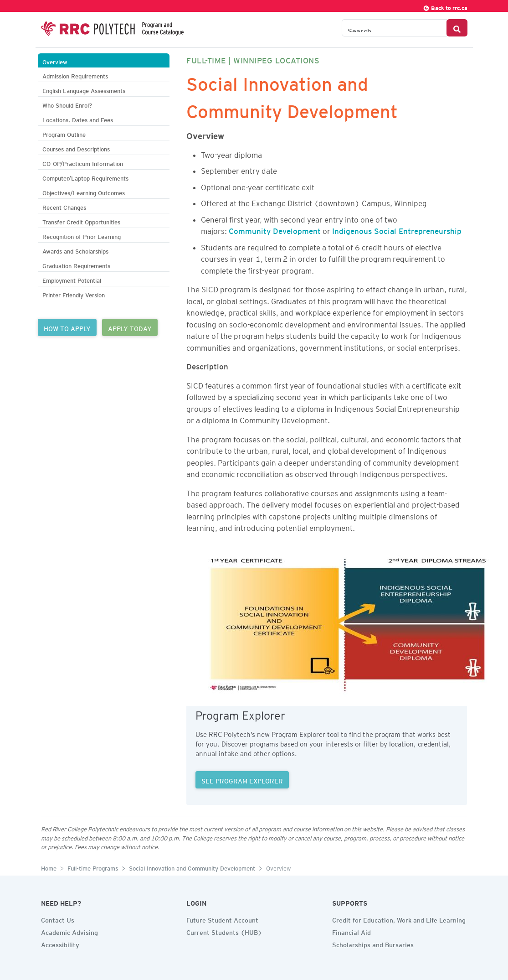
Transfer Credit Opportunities (81, 221)
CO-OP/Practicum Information (83, 163)
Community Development (275, 229)
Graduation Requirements (76, 265)
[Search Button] (457, 28)
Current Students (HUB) (224, 931)
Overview (55, 61)
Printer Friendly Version (74, 294)
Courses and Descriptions (76, 148)
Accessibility (60, 944)
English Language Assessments (84, 90)
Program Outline (64, 133)
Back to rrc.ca (445, 7)
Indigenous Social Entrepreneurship (397, 229)
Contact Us (58, 919)
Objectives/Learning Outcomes (84, 192)
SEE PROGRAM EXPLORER (242, 780)
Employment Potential (72, 279)
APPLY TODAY (130, 327)
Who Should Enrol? (67, 104)
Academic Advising (69, 931)
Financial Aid (351, 931)
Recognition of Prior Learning (82, 236)
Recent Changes (64, 206)
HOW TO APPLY (67, 327)
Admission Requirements (75, 75)
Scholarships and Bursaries (373, 944)
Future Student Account (222, 919)
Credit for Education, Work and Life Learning (399, 919)
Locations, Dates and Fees (78, 119)
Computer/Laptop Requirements (85, 177)
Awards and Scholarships (75, 250)
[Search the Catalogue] (394, 28)
